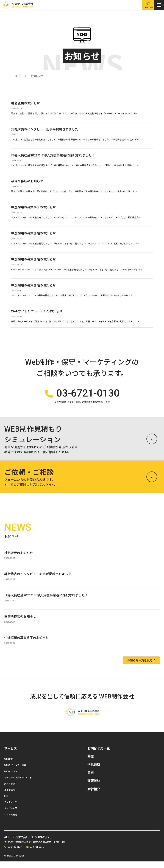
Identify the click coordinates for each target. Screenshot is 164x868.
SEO (6, 803)
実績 (91, 779)
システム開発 (11, 821)
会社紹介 (94, 795)
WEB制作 (9, 765)
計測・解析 (10, 790)
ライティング (11, 809)
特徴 (91, 763)
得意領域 (94, 771)
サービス (11, 755)
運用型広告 (10, 796)
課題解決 (94, 787)
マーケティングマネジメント (18, 784)
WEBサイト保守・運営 (15, 772)
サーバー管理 (11, 815)
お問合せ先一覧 (99, 755)
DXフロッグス (11, 778)
